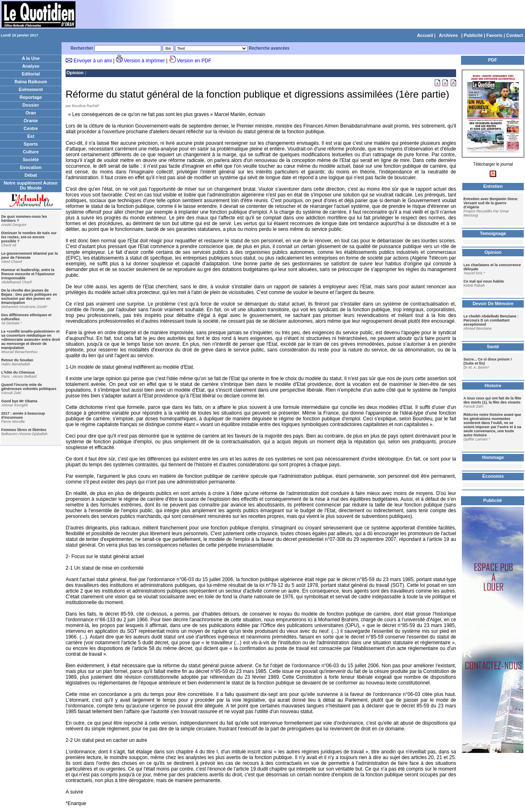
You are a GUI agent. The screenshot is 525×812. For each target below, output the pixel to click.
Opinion (75, 73)
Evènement (31, 89)
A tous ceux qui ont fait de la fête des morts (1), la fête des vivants (492, 400)
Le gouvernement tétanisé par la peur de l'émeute (30, 255)
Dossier (31, 105)
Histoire (493, 385)
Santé (493, 347)
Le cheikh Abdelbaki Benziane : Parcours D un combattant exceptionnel (491, 320)
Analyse (31, 66)
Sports (31, 144)
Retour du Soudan (17, 360)
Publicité (473, 35)
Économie (493, 476)
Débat (31, 175)
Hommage (493, 457)
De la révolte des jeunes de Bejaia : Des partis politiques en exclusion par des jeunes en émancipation (29, 297)
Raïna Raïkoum (31, 82)
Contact (515, 35)
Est (31, 136)
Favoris (494, 35)
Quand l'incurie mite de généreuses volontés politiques (29, 387)
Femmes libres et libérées (24, 430)
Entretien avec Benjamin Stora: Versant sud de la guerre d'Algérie (491, 203)
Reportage (31, 97)
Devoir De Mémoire (493, 303)
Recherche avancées (269, 48)
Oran (31, 113)
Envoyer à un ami (92, 61)
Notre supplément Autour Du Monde (31, 185)
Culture (31, 152)
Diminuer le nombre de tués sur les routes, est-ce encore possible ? (29, 237)
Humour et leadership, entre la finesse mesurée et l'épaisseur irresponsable (28, 274)
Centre (31, 128)
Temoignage (493, 233)
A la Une (31, 58)
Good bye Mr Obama (19, 401)
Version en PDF (194, 61)
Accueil (425, 35)
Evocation (31, 167)
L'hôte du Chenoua (18, 372)
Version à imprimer (144, 61)
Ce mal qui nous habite (484, 281)
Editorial (31, 74)
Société (31, 160)
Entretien (493, 186)
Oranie (31, 121)
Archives (448, 35)
